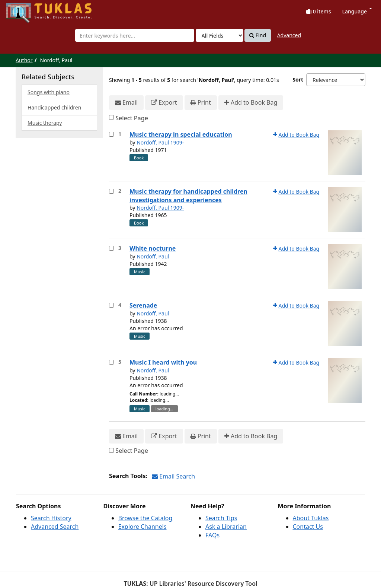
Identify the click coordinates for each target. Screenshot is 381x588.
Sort (298, 80)
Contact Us (308, 527)
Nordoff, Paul (153, 256)
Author (24, 60)
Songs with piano (49, 92)
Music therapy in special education (181, 134)
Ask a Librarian (226, 527)
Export (164, 103)
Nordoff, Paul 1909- (160, 142)
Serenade (143, 305)
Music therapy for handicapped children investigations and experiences (188, 196)
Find (258, 35)
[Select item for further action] (111, 134)
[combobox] (135, 35)
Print (201, 103)
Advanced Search (55, 527)
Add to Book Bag (251, 103)
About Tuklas (311, 518)
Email (126, 103)
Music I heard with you (163, 362)
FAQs (212, 535)
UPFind (24, 9)
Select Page (132, 118)
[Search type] (220, 35)
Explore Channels (143, 527)
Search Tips (221, 518)
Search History (51, 518)
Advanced (289, 35)
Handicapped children (54, 107)
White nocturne (153, 248)
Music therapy (45, 123)
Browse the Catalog (145, 518)
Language (357, 11)
